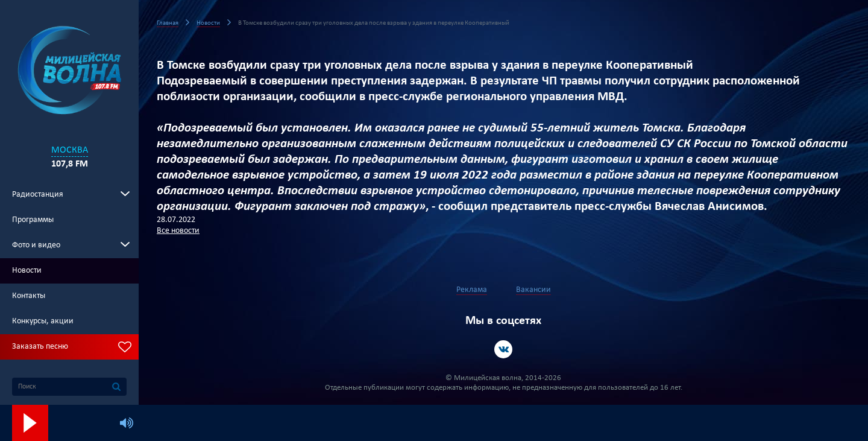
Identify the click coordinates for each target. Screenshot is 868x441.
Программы (33, 220)
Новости (27, 271)
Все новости (178, 231)
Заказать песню (40, 347)
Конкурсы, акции (43, 321)
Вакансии (533, 290)
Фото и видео (36, 245)
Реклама (472, 290)
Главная (168, 23)
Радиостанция (38, 195)
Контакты (29, 296)
